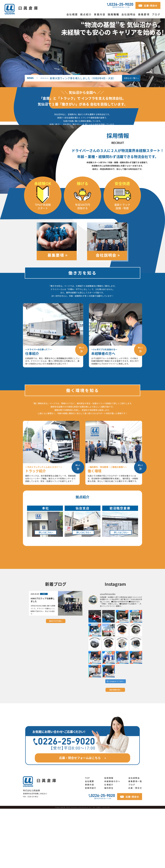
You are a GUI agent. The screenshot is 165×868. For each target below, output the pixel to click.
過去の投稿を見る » (115, 749)
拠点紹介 (86, 14)
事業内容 (100, 14)
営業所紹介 (91, 847)
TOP (87, 837)
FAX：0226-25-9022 (31, 856)
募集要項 (144, 14)
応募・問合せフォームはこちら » (83, 817)
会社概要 (72, 14)
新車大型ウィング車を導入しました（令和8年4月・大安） (78, 78)
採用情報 (113, 14)
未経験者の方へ (112, 841)
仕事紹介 (109, 844)
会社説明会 (129, 14)
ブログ (156, 14)
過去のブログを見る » (56, 680)
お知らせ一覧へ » (131, 78)
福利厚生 (109, 847)
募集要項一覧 (135, 841)
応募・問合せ (135, 847)
